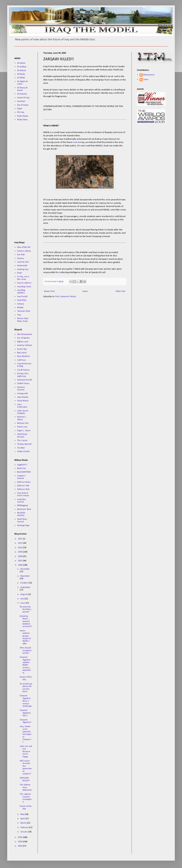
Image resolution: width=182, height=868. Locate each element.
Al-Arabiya (22, 67)
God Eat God (23, 262)
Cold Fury (21, 360)
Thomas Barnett (24, 444)
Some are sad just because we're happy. (26, 752)
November (25, 576)
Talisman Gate (24, 311)
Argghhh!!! (22, 465)
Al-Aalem (21, 63)
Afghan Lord (23, 342)
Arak (75, 142)
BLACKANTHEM (24, 472)
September (25, 587)
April (23, 819)
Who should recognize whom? (26, 651)
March (24, 823)
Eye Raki (21, 255)
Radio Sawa (22, 120)
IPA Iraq (21, 112)
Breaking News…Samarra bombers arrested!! (26, 621)
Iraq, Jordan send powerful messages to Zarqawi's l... (26, 734)
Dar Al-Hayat (23, 105)
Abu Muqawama (25, 334)
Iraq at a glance (24, 283)
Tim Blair (21, 448)
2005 (20, 837)
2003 (20, 846)
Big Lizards (22, 353)
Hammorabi (22, 266)
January (24, 832)
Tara (19, 315)
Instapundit (22, 394)
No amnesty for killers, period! (26, 609)
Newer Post (49, 291)
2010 (20, 548)
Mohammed (149, 75)
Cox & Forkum (23, 370)
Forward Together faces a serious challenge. (26, 701)
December (25, 569)
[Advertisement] (25, 181)
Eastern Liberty (24, 251)
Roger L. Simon (24, 431)
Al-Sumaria (22, 94)
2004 (20, 842)
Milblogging (22, 506)
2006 (20, 565)
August (24, 594)
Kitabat (20, 308)
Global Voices (23, 384)
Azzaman (21, 101)
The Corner (22, 441)
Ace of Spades (23, 338)
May (23, 814)
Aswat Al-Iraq (23, 98)
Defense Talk (23, 486)
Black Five (22, 468)
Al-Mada (21, 74)
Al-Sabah (21, 78)
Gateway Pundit (25, 380)
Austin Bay (22, 349)
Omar (146, 80)
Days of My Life (24, 247)
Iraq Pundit (22, 297)
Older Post (120, 291)
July (22, 599)
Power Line (22, 427)
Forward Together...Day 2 (26, 713)
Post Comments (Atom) (66, 297)
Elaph (20, 109)
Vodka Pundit (23, 452)
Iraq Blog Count (24, 287)
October (24, 583)
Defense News (24, 482)
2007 (20, 561)
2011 (20, 543)
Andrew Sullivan (25, 345)
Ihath (20, 273)
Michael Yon (23, 423)
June (23, 603)
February (25, 828)
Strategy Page (23, 526)
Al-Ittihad (21, 71)
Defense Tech (23, 489)
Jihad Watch (23, 401)
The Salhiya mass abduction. (26, 787)
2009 (20, 552)
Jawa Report (23, 397)
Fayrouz (21, 258)
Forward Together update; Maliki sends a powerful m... (25, 665)
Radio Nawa (23, 116)
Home (85, 291)
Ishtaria (21, 304)
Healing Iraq (23, 269)
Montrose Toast (24, 509)
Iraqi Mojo (22, 300)
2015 (20, 539)
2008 (20, 556)
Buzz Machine (24, 356)
